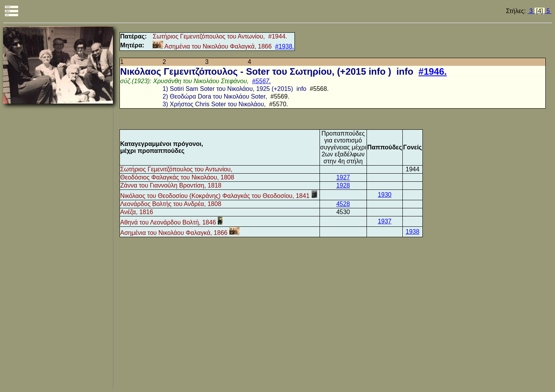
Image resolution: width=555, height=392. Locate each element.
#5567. (262, 81)
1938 (413, 232)
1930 (385, 195)
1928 (343, 185)
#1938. (285, 46)
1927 (343, 177)
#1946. (433, 71)
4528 (343, 204)
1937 (385, 221)
